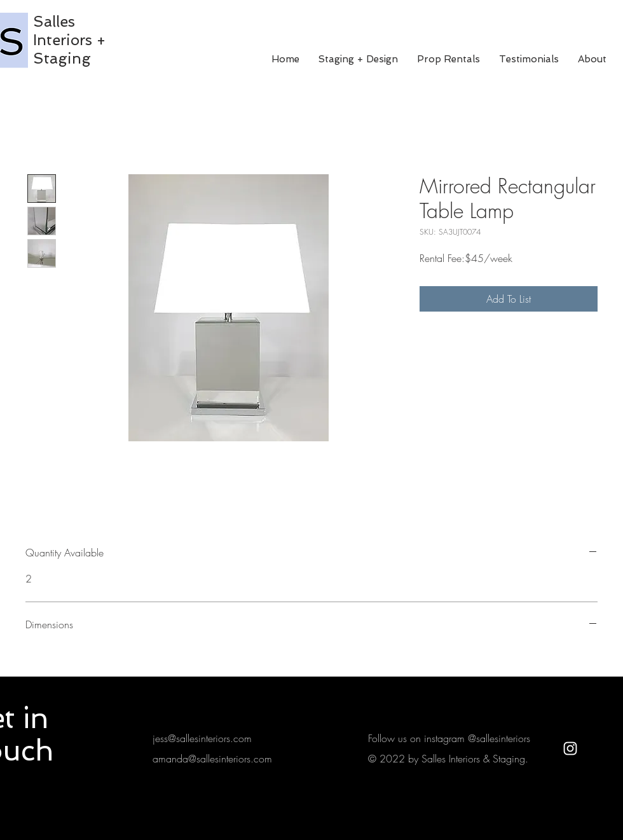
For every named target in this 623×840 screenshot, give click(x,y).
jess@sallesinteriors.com (202, 738)
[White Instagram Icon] (570, 748)
